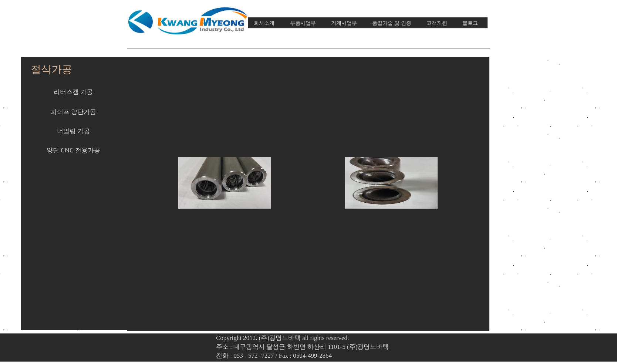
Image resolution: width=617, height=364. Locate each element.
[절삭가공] (51, 69)
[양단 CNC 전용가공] (73, 150)
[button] (73, 189)
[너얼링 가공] (73, 131)
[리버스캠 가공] (73, 92)
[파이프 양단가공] (73, 112)
